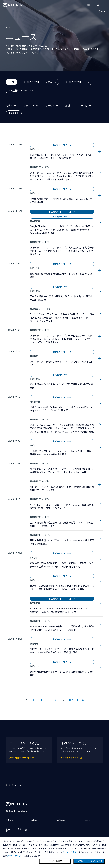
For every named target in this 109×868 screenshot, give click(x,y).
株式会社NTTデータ (79, 82)
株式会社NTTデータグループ (42, 82)
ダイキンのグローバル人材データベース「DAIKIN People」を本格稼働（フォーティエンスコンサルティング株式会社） (62, 471)
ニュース (86, 820)
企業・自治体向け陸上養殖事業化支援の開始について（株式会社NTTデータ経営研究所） (62, 524)
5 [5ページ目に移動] (56, 700)
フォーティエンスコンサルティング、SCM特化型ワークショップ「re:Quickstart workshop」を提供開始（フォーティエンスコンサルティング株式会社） (62, 339)
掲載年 (9, 106)
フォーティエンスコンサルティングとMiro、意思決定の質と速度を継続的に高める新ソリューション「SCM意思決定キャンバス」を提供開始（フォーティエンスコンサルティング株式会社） (62, 428)
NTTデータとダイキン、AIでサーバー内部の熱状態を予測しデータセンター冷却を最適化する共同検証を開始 (62, 651)
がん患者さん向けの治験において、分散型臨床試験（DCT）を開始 (62, 386)
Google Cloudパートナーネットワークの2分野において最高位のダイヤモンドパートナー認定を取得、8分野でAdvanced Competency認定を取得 (61, 230)
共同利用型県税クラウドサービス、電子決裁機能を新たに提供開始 (62, 673)
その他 (84, 106)
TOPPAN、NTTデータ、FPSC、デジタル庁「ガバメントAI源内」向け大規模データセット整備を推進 (61, 156)
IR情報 (34, 820)
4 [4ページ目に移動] (49, 700)
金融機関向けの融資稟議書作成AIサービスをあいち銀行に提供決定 (62, 275)
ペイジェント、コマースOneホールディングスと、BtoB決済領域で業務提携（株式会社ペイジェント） (62, 506)
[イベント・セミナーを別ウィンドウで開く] (80, 758)
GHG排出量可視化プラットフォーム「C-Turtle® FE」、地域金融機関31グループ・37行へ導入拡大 (62, 453)
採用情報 (61, 820)
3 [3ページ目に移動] (41, 700)
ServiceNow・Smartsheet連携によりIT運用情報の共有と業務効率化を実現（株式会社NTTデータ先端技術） (62, 628)
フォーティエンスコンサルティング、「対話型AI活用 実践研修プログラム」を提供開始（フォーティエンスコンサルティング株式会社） (62, 251)
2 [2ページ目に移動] (34, 700)
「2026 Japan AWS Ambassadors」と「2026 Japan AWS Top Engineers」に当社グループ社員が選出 (61, 409)
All (13, 82)
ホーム (8, 27)
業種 (68, 106)
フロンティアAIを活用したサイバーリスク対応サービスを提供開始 (62, 363)
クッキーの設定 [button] (69, 852)
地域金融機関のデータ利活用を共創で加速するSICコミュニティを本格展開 (61, 200)
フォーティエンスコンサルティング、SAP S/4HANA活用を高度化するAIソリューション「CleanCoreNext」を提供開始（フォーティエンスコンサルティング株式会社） (62, 176)
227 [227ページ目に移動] (71, 700)
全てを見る (14, 113)
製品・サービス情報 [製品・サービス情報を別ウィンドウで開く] (14, 830)
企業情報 (10, 820)
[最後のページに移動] (83, 700)
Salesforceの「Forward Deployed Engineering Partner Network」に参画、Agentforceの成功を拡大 (59, 610)
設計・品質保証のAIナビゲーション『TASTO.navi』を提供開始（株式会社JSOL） (62, 542)
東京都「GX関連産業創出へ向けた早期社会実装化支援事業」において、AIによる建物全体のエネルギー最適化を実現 (62, 588)
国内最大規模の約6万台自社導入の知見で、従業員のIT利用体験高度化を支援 (61, 298)
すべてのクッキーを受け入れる (89, 861)
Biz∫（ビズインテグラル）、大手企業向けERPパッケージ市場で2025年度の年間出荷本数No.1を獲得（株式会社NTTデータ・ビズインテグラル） (62, 318)
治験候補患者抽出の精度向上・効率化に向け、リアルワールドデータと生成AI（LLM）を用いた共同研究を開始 (62, 565)
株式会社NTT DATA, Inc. (21, 91)
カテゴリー (29, 106)
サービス (50, 106)
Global (18, 811)
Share (102, 11)
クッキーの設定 (55, 861)
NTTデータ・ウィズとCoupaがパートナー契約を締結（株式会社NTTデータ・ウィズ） (62, 488)
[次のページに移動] (77, 700)
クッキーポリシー (15, 856)
